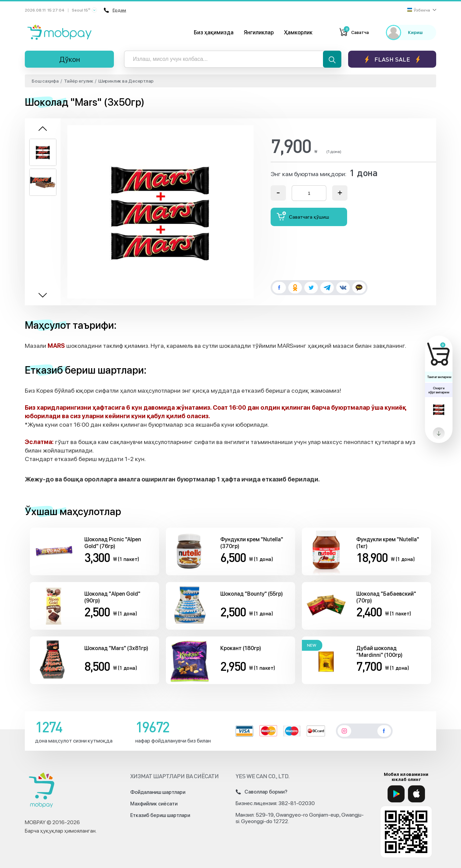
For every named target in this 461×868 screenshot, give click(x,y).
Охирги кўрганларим (439, 390)
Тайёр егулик (79, 81)
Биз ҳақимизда (214, 32)
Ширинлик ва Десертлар (126, 81)
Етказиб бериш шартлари (160, 815)
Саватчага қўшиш (303, 216)
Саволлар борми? (261, 792)
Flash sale (392, 59)
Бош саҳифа (45, 81)
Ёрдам (115, 10)
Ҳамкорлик (298, 32)
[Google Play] (396, 794)
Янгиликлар (259, 32)
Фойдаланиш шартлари (158, 792)
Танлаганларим (439, 377)
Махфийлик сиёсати (154, 804)
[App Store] (416, 794)
